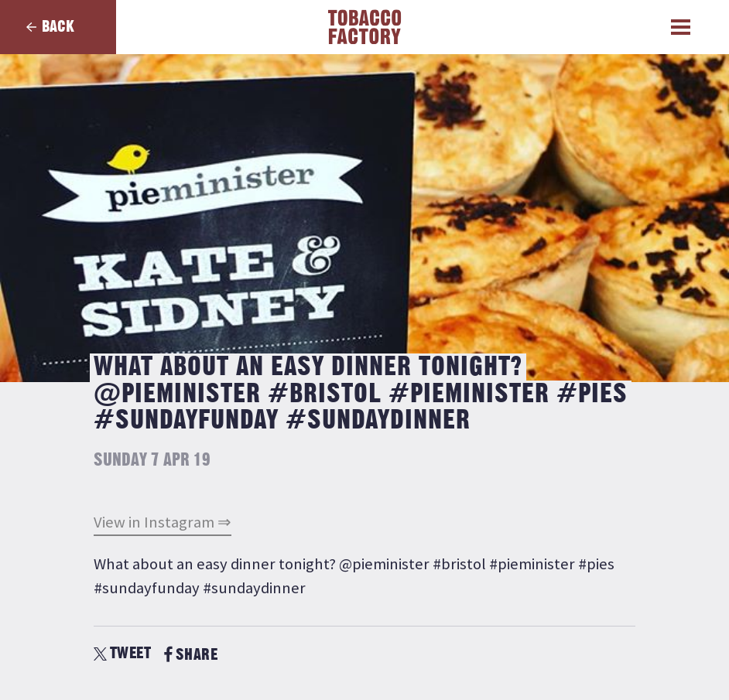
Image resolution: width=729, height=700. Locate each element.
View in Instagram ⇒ (163, 522)
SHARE (191, 655)
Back (58, 27)
